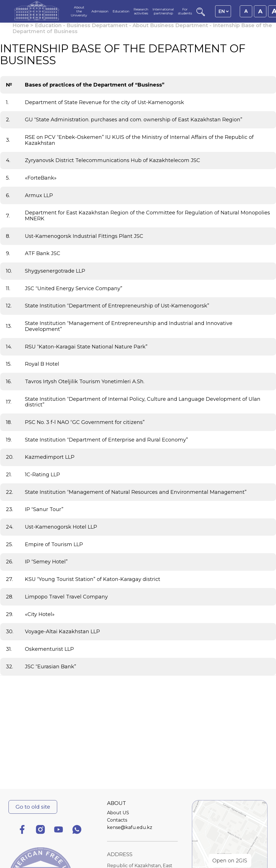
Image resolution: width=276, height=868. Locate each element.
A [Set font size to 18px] (260, 11)
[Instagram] (40, 831)
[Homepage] (37, 11)
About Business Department (170, 25)
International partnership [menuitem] (163, 11)
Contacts (117, 820)
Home (21, 25)
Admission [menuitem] (100, 11)
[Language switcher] (223, 11)
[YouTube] (59, 831)
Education (48, 25)
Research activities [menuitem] (141, 11)
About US (118, 813)
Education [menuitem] (121, 11)
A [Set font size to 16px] (246, 11)
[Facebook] (22, 831)
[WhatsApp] (77, 831)
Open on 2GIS (230, 861)
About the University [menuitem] (79, 11)
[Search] (201, 15)
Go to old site (33, 807)
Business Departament (97, 25)
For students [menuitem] (185, 11)
